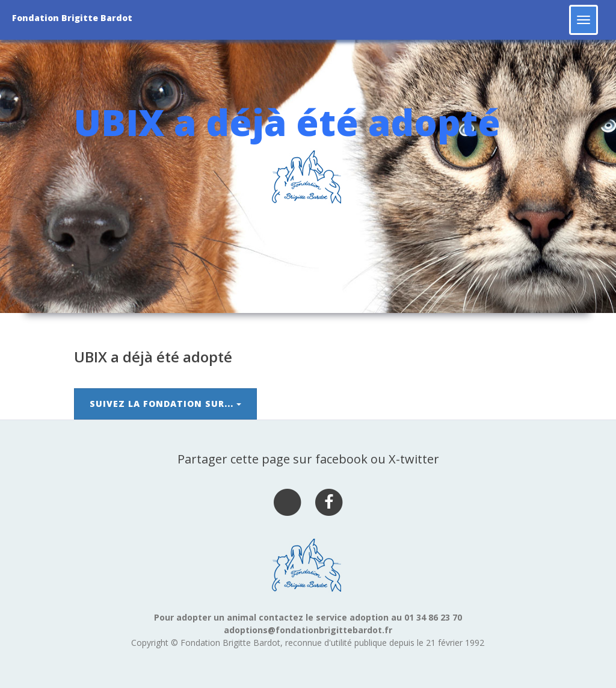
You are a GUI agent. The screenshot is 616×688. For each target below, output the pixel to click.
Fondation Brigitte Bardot (72, 18)
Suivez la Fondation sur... (165, 404)
